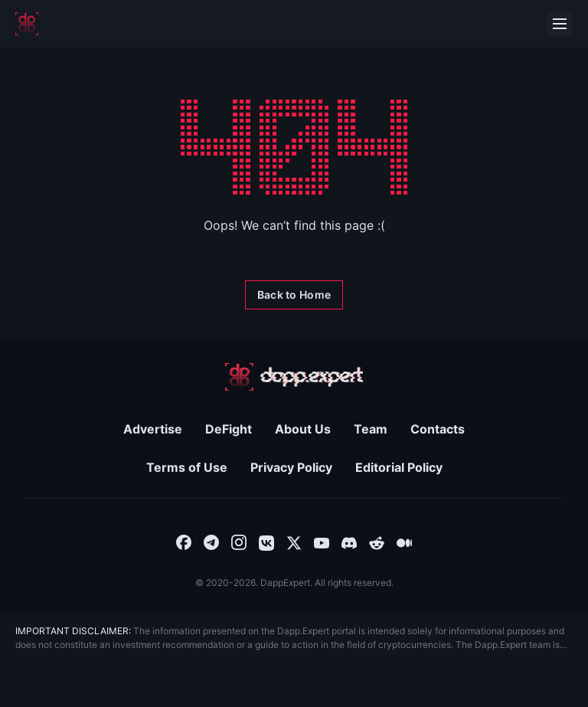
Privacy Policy (291, 467)
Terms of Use (187, 467)
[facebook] (184, 542)
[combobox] (184, 542)
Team (371, 429)
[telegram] (211, 542)
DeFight (229, 429)
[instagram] (239, 542)
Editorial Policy (399, 467)
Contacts (438, 429)
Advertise (153, 429)
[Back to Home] (294, 295)
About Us (303, 429)
